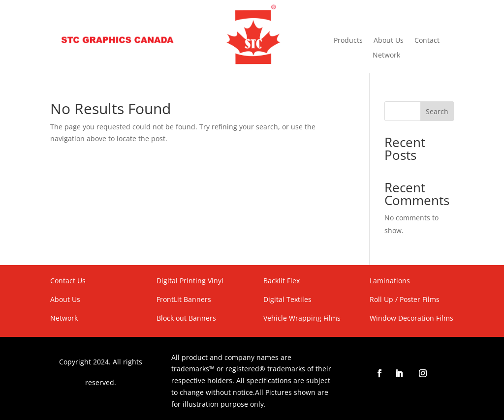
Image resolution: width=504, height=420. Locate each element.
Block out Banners (186, 318)
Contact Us (68, 281)
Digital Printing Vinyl (190, 281)
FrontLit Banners (184, 299)
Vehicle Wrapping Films (302, 318)
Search (437, 111)
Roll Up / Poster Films (405, 299)
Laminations (390, 281)
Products (348, 41)
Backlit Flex (282, 281)
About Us (389, 41)
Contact (427, 41)
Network (386, 56)
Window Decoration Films (411, 318)
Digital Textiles (287, 299)
